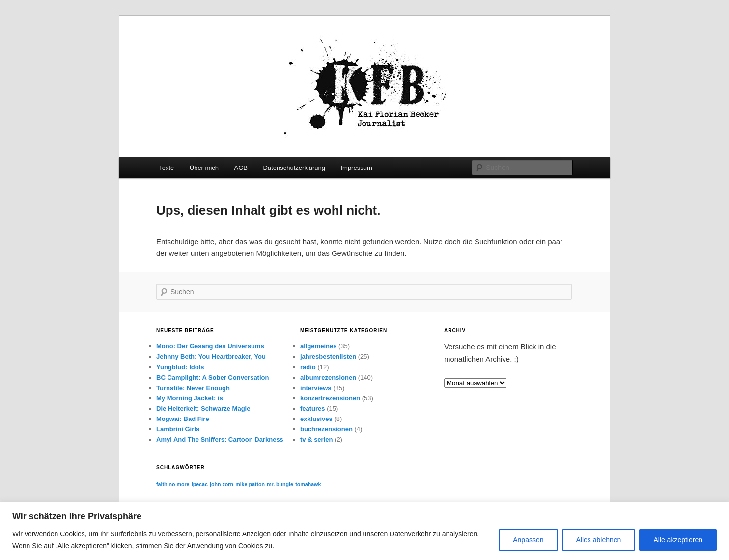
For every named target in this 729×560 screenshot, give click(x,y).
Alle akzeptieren (678, 540)
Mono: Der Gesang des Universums (210, 346)
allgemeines (318, 346)
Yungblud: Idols (180, 367)
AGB (241, 168)
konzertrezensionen (330, 398)
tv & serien (316, 439)
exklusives (316, 419)
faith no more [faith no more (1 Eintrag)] (173, 484)
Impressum (356, 168)
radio (308, 367)
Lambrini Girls (178, 429)
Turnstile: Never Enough (193, 388)
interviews (316, 388)
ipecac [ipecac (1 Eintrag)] (200, 484)
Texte (166, 168)
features (313, 408)
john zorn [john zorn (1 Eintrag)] (222, 484)
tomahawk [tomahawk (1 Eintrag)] (308, 484)
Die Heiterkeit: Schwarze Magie (203, 408)
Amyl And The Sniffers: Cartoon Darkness (220, 439)
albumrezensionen (328, 378)
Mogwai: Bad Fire (183, 419)
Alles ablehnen (599, 540)
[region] (364, 531)
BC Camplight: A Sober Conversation (212, 378)
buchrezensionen (326, 429)
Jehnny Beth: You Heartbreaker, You (211, 356)
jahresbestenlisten (328, 356)
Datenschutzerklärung (294, 168)
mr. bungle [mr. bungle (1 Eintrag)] (280, 484)
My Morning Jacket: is (190, 398)
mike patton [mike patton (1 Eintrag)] (250, 484)
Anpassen (528, 540)
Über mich (204, 168)
